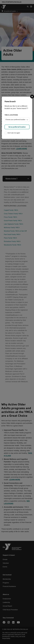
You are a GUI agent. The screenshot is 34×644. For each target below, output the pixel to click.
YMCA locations (11, 115)
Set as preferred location (17, 127)
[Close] (32, 97)
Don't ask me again (12, 133)
